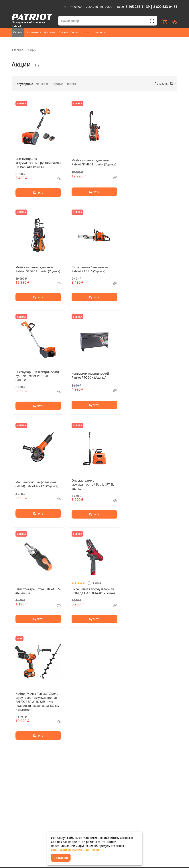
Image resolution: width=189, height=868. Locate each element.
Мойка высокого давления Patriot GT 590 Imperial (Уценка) (38, 269)
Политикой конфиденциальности (75, 850)
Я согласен (61, 858)
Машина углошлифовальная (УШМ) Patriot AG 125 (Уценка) (37, 484)
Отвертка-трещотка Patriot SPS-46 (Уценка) (38, 591)
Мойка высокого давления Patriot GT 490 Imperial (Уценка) (94, 162)
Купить (38, 193)
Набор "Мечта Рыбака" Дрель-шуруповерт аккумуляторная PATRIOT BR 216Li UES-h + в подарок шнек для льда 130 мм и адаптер (38, 702)
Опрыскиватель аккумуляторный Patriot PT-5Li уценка (93, 484)
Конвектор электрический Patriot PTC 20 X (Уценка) (90, 376)
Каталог (18, 32)
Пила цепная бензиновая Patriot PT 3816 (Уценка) (90, 269)
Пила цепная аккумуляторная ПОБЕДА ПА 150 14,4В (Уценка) (93, 591)
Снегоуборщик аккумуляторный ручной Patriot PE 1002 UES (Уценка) (38, 163)
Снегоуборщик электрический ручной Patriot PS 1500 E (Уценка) (37, 376)
